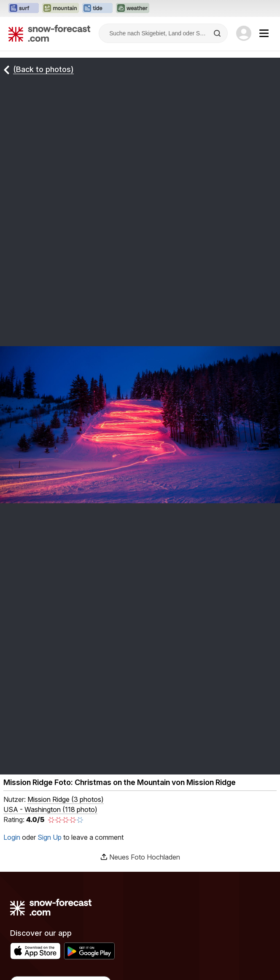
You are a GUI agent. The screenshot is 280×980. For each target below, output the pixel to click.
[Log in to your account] (244, 33)
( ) (66, 799)
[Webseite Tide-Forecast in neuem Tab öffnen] (97, 8)
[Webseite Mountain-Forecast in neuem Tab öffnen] (61, 8)
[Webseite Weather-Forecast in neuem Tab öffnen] (133, 8)
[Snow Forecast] (49, 33)
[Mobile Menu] (264, 33)
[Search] (218, 33)
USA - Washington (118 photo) (50, 809)
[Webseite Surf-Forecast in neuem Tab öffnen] (24, 8)
